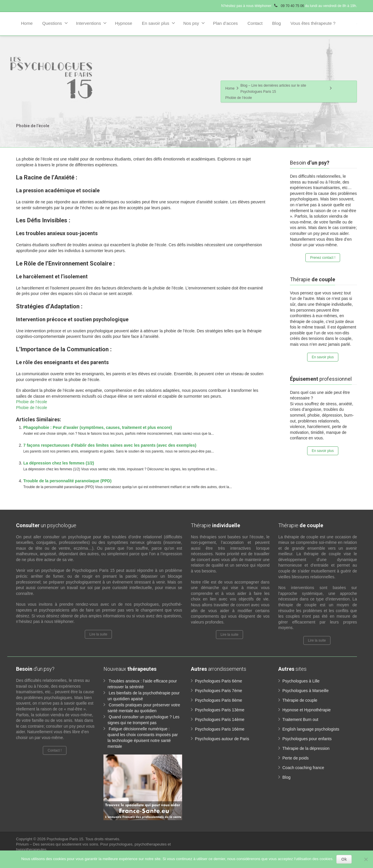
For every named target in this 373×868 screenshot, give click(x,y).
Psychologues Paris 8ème (219, 700)
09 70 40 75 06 (288, 6)
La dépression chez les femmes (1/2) (59, 463)
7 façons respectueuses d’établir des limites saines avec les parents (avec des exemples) (110, 445)
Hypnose (123, 23)
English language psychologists (311, 729)
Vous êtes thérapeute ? (313, 23)
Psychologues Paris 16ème (220, 729)
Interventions (92, 23)
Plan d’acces (225, 23)
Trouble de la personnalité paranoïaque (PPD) (67, 481)
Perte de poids (295, 758)
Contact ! (54, 750)
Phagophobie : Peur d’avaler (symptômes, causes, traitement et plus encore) (98, 427)
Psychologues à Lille (301, 681)
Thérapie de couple (300, 700)
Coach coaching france (303, 768)
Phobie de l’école (32, 402)
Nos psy (194, 23)
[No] (366, 859)
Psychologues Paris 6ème (219, 681)
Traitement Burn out (300, 719)
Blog (277, 23)
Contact (255, 23)
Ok (344, 859)
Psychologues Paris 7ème (219, 691)
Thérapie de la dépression (306, 748)
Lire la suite (98, 634)
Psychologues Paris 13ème (220, 710)
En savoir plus (159, 23)
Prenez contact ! (323, 258)
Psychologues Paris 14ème (220, 719)
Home (27, 23)
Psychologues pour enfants (307, 739)
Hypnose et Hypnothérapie (307, 710)
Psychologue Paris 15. (66, 839)
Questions (55, 23)
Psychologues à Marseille (306, 691)
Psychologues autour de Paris (222, 739)
